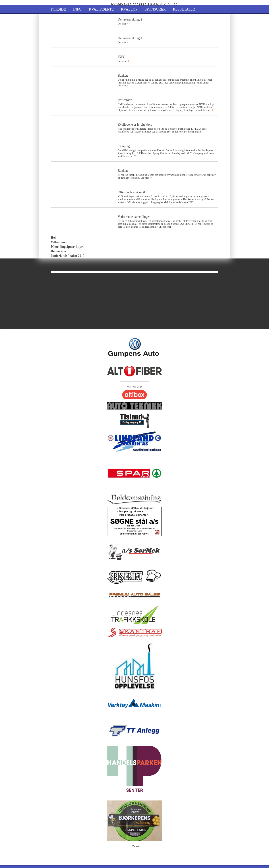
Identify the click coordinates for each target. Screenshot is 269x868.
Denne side (58, 251)
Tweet (135, 846)
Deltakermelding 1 (130, 38)
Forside (58, 9)
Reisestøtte (125, 100)
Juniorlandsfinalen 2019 (68, 256)
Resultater (184, 9)
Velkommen (59, 242)
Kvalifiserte (101, 9)
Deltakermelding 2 (130, 19)
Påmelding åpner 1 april (68, 247)
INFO (122, 57)
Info (77, 9)
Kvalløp (129, 9)
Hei (53, 238)
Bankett (123, 76)
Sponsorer (155, 9)
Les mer (124, 24)
